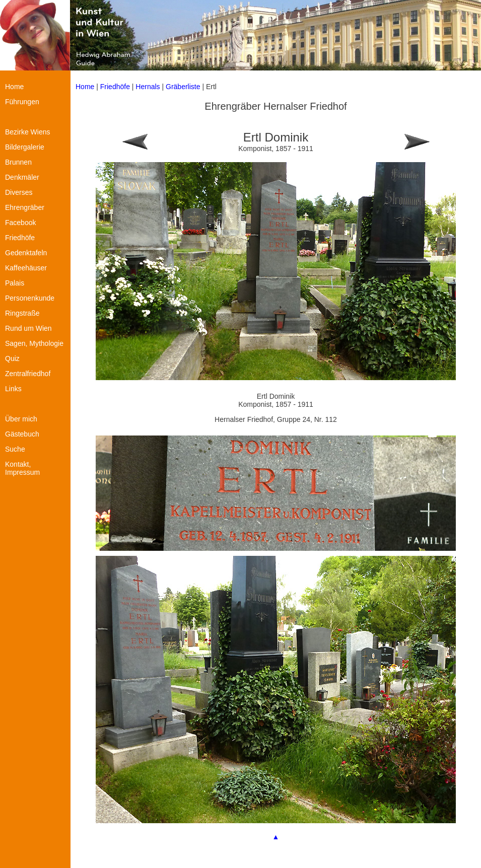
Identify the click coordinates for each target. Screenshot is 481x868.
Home (85, 87)
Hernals (148, 87)
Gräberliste (184, 87)
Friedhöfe (115, 87)
